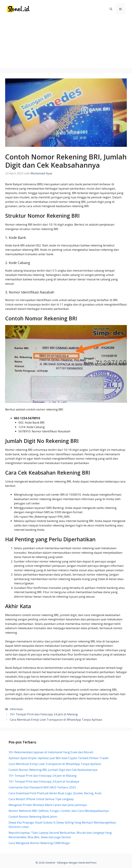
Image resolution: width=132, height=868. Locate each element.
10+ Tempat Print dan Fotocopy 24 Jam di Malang (44, 714)
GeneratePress (87, 862)
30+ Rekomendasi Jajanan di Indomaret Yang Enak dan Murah (51, 752)
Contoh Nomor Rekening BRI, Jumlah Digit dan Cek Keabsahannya (53, 770)
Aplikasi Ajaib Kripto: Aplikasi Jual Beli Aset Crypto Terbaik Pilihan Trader (59, 758)
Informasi (16, 709)
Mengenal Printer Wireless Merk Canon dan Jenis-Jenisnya (48, 805)
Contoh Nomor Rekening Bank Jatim (33, 817)
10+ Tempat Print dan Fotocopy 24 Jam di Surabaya (44, 781)
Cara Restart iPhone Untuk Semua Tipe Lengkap (41, 799)
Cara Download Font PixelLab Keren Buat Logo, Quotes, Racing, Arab (55, 793)
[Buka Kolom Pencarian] (111, 9)
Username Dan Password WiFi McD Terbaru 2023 (42, 787)
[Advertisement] (66, 44)
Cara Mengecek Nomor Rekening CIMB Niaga (39, 843)
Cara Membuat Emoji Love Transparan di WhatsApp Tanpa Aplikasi (56, 720)
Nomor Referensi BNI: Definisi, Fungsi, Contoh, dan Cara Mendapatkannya (59, 811)
